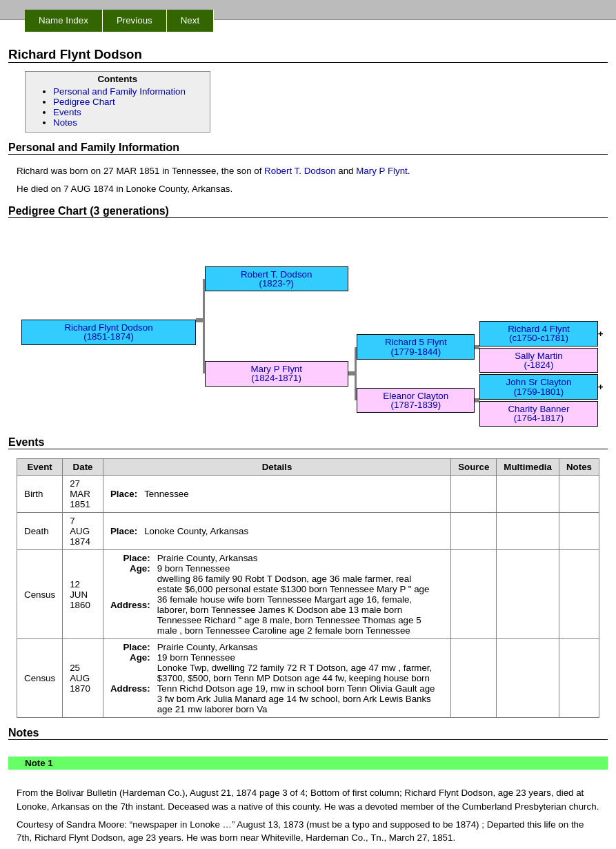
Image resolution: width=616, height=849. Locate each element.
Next (190, 20)
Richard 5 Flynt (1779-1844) (416, 347)
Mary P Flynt (382, 171)
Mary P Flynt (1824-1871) (276, 373)
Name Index (63, 20)
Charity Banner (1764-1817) (538, 413)
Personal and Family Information (119, 91)
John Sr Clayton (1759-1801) (539, 387)
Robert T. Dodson (300, 171)
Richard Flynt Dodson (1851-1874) (108, 332)
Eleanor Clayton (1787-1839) (416, 400)
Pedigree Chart (84, 102)
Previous (135, 20)
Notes (65, 123)
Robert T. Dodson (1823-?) (276, 279)
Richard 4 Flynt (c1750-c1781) (539, 333)
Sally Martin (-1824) (539, 360)
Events (67, 112)
